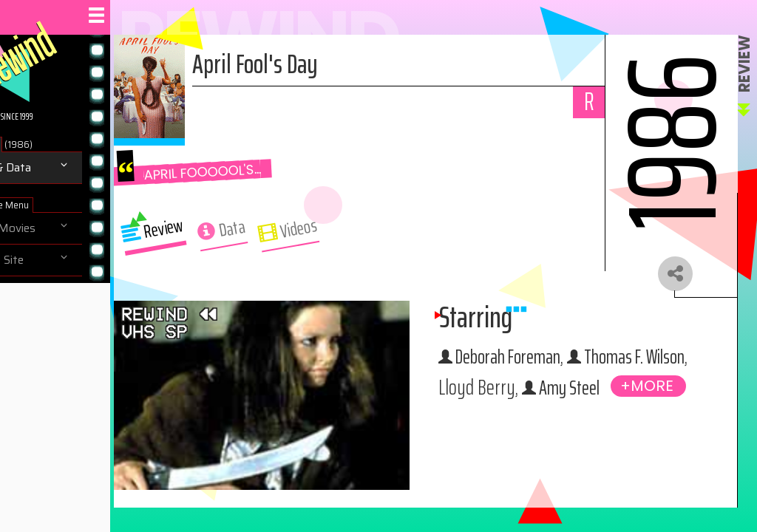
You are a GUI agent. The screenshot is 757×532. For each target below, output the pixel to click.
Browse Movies (59, 228)
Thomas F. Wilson (585, 390)
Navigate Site (53, 260)
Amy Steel (608, 420)
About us (43, 292)
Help (31, 324)
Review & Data (57, 168)
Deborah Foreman (587, 359)
